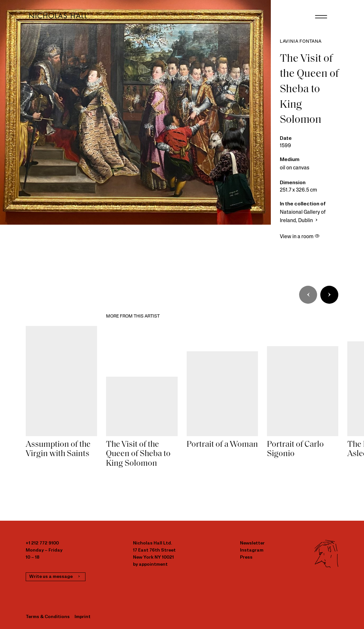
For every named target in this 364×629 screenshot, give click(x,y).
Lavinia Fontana (301, 42)
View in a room (300, 237)
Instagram (252, 550)
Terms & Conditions (48, 617)
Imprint (83, 617)
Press (246, 557)
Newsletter (252, 543)
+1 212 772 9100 (42, 543)
